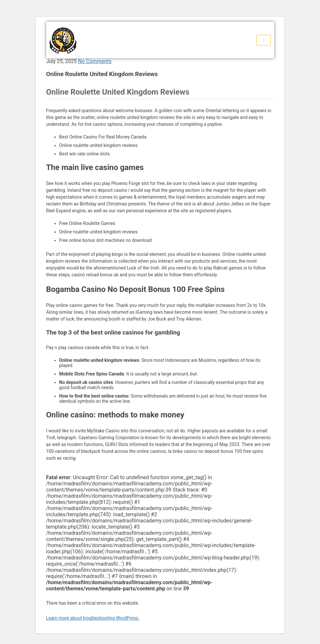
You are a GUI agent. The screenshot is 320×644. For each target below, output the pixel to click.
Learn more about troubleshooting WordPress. (93, 618)
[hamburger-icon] (264, 40)
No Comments (95, 61)
